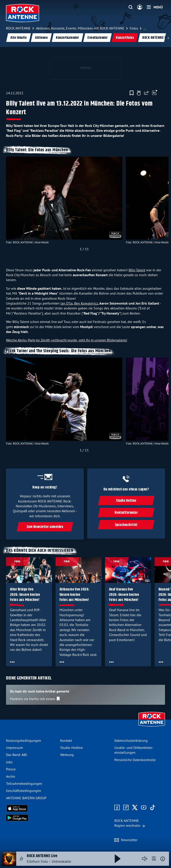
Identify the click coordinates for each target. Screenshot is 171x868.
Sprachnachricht (126, 525)
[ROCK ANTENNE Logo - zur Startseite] (23, 13)
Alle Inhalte (19, 38)
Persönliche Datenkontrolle (135, 760)
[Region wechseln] (130, 823)
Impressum (14, 748)
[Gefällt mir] (139, 93)
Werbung (67, 755)
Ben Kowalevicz (86, 303)
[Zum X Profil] (135, 808)
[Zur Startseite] (152, 727)
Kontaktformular (126, 513)
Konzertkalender (68, 38)
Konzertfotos (125, 38)
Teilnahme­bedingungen (24, 783)
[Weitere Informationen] (163, 859)
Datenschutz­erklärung (131, 740)
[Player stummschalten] (145, 859)
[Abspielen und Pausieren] (118, 859)
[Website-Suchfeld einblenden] (131, 7)
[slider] (84, 205)
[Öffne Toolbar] (155, 93)
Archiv (11, 776)
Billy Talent (137, 270)
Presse (11, 769)
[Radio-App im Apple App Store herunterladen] (31, 808)
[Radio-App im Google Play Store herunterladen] (31, 818)
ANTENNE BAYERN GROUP (26, 798)
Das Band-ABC (17, 755)
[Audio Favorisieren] (22, 859)
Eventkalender (98, 38)
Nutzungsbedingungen (24, 740)
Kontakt (66, 740)
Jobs (9, 762)
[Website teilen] (146, 93)
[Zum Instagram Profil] (126, 808)
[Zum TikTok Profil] (153, 808)
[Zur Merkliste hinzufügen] (132, 93)
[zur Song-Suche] (154, 859)
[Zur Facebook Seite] (117, 808)
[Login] (140, 7)
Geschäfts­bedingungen (24, 791)
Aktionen (41, 38)
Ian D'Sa (67, 303)
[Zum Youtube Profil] (144, 808)
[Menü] (155, 7)
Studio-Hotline (72, 748)
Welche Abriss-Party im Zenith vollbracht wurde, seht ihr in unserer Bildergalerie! (67, 340)
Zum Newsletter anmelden (45, 527)
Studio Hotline (126, 501)
